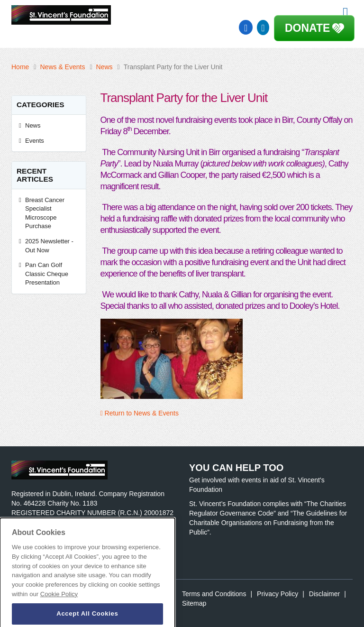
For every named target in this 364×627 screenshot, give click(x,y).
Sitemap (194, 603)
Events (35, 141)
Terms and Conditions (214, 594)
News (105, 67)
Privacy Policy (278, 594)
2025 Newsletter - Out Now (49, 246)
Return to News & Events (140, 413)
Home (20, 67)
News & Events (62, 67)
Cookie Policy (59, 602)
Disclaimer (324, 594)
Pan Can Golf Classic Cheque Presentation (47, 274)
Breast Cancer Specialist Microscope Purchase (45, 213)
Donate (307, 28)
